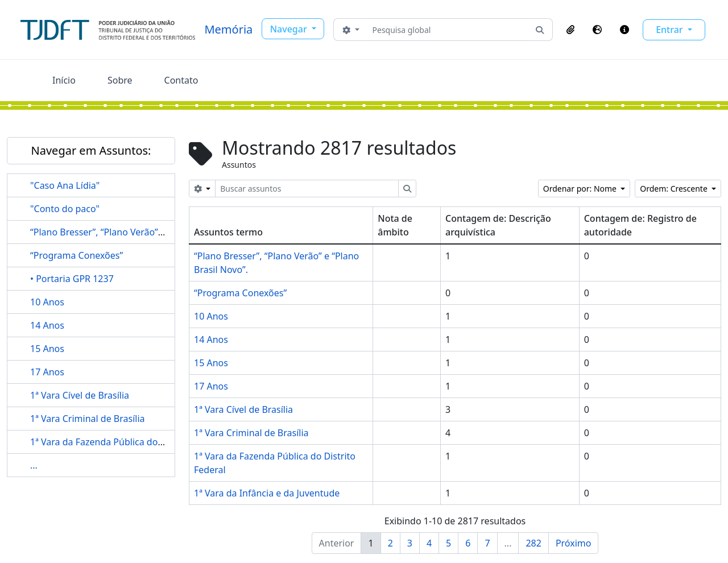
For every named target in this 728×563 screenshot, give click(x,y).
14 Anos (47, 325)
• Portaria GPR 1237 (72, 279)
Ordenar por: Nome (581, 189)
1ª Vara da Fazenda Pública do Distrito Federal (128, 442)
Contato (181, 80)
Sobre (120, 80)
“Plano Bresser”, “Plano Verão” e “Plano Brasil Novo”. (141, 232)
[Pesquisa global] (448, 30)
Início (64, 80)
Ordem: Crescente (675, 189)
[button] (570, 30)
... (34, 465)
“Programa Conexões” (76, 255)
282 (533, 543)
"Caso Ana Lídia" (65, 185)
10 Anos (47, 302)
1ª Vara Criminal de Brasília (88, 419)
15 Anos (47, 349)
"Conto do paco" (65, 209)
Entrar (671, 30)
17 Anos (47, 372)
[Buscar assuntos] (307, 189)
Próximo (574, 543)
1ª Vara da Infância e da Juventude (267, 493)
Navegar (290, 29)
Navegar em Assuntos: (91, 150)
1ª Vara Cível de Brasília (80, 395)
